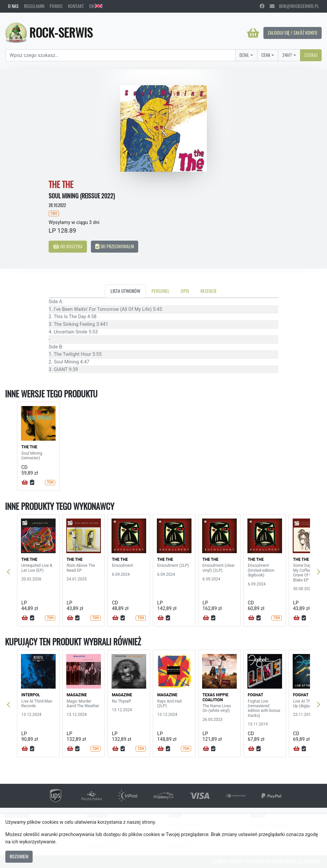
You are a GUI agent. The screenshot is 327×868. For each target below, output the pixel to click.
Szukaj (311, 55)
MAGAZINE (77, 695)
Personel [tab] (161, 291)
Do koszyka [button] (68, 246)
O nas (13, 6)
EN (96, 6)
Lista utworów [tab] (125, 291)
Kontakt (76, 6)
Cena (266, 55)
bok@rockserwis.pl (294, 6)
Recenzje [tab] (209, 291)
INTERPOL (31, 695)
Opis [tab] (185, 291)
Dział (244, 55)
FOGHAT (255, 695)
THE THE (29, 447)
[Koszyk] (253, 33)
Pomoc (56, 6)
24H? (287, 55)
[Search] (120, 55)
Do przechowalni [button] (115, 246)
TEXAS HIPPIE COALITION (215, 697)
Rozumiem (19, 856)
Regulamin (34, 6)
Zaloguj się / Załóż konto (293, 33)
